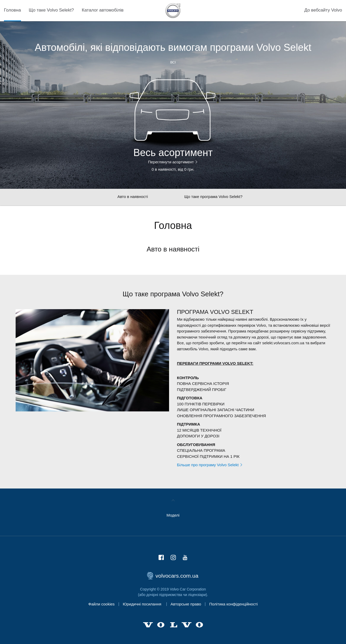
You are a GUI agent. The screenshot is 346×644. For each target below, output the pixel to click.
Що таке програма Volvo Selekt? (213, 197)
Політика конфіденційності (234, 604)
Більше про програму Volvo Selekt (210, 465)
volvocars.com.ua (173, 576)
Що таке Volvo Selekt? (51, 10)
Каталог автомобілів (103, 10)
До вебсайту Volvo (323, 10)
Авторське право (186, 604)
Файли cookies (101, 604)
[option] (173, 122)
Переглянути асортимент (173, 162)
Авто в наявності (133, 197)
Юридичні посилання (143, 604)
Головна (12, 10)
